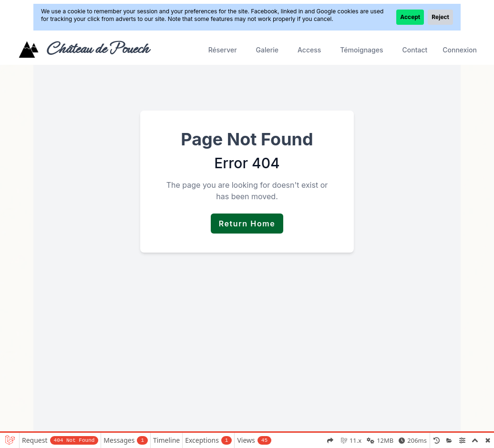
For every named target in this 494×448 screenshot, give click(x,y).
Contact (415, 50)
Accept (410, 17)
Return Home (247, 224)
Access (309, 50)
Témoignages (361, 50)
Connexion (460, 50)
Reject (440, 17)
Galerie (267, 50)
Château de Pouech (97, 49)
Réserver (223, 50)
